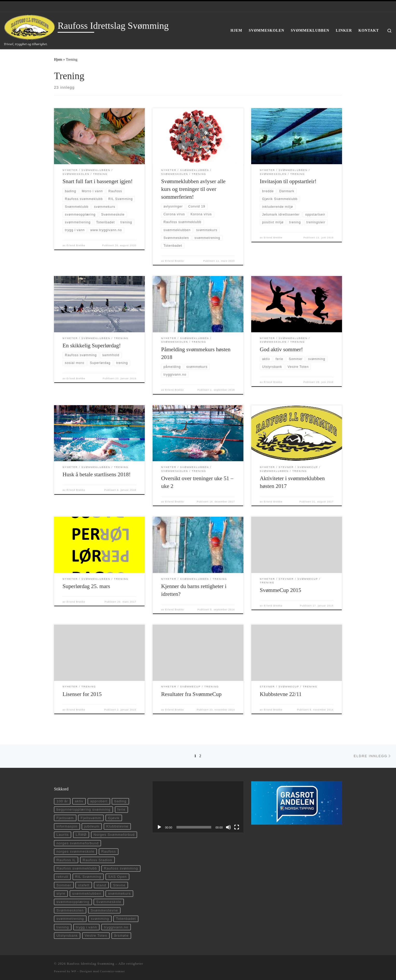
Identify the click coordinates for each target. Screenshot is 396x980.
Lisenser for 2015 (82, 694)
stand (101, 885)
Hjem (58, 59)
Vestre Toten (96, 936)
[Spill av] (159, 827)
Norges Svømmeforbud (114, 835)
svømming (100, 919)
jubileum (92, 826)
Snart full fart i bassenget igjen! (98, 181)
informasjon (67, 826)
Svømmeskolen (70, 910)
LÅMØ (81, 835)
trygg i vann (86, 927)
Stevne (119, 885)
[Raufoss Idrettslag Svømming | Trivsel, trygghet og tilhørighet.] (30, 27)
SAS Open (117, 877)
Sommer (64, 885)
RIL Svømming (88, 877)
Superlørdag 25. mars (86, 586)
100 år (62, 801)
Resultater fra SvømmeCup (191, 694)
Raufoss (109, 851)
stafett (84, 885)
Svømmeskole (109, 902)
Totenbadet (126, 919)
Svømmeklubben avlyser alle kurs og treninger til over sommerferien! (193, 189)
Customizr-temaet (112, 971)
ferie (121, 809)
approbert (99, 801)
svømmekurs (120, 893)
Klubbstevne (117, 826)
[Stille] (228, 827)
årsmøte (121, 936)
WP (74, 971)
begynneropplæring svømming (83, 809)
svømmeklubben (87, 893)
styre (61, 893)
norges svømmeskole (75, 851)
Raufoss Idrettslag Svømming (91, 964)
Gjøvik (114, 818)
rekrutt (62, 877)
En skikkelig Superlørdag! (92, 346)
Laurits (63, 835)
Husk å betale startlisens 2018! (97, 474)
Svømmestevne (104, 910)
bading (121, 801)
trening (63, 927)
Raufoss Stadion (97, 860)
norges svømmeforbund (77, 843)
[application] (198, 807)
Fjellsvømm (91, 818)
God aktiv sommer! (281, 349)
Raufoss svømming (121, 868)
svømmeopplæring (73, 902)
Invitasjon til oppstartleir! (288, 181)
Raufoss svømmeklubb (77, 868)
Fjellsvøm (65, 818)
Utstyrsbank (67, 936)
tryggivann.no (116, 927)
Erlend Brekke (76, 245)
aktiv (79, 801)
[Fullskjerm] (237, 827)
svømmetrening (70, 919)
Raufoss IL (66, 860)
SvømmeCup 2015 (281, 590)
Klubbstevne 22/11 (281, 694)
